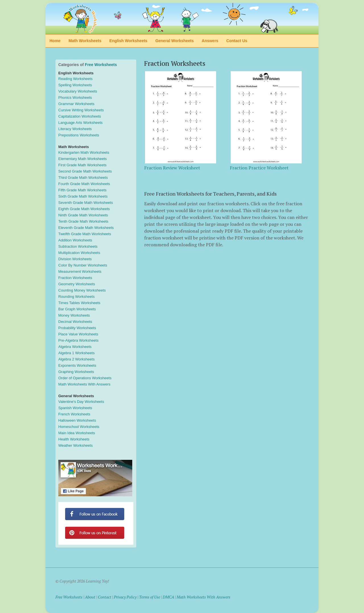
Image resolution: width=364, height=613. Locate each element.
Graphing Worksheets (76, 372)
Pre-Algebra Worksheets (78, 340)
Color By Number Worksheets (83, 265)
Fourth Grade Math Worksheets (84, 184)
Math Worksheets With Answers (84, 384)
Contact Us (237, 41)
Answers (210, 41)
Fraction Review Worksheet (172, 168)
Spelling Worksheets (75, 85)
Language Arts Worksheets (80, 123)
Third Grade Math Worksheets (83, 178)
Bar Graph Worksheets (77, 309)
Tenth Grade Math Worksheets (83, 221)
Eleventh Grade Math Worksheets (86, 228)
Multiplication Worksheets (79, 253)
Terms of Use (150, 597)
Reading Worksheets (75, 79)
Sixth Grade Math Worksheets (83, 196)
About (90, 597)
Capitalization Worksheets (80, 116)
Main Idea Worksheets (77, 433)
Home (55, 41)
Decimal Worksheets (75, 322)
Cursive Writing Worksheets (81, 110)
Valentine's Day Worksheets (81, 402)
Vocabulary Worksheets (78, 91)
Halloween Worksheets (77, 420)
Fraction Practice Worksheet (259, 168)
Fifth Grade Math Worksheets (82, 190)
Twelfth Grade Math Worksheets (85, 234)
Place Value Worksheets (78, 334)
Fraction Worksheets (75, 278)
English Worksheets (129, 41)
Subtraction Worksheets (78, 246)
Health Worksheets (74, 439)
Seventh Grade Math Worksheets (86, 203)
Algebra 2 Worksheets (76, 359)
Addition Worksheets (75, 240)
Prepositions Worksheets (79, 135)
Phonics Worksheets (75, 98)
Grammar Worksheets (76, 104)
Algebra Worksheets (75, 347)
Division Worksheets (75, 259)
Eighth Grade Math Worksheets (84, 209)
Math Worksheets (85, 41)
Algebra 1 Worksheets (76, 353)
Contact (105, 597)
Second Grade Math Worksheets (85, 171)
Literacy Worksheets (75, 129)
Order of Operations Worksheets (85, 378)
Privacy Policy (125, 597)
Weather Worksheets (76, 445)
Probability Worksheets (77, 328)
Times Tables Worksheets (79, 303)
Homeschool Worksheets (79, 427)
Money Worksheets (74, 315)
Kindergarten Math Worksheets (84, 152)
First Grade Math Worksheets (82, 165)
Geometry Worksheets (77, 284)
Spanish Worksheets (75, 408)
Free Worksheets (101, 65)
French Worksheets (74, 414)
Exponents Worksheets (77, 365)
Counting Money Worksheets (82, 290)
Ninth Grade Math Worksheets (83, 215)
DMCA (168, 597)
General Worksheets (174, 41)
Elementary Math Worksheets (82, 159)
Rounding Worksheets (76, 297)
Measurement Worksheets (80, 271)
